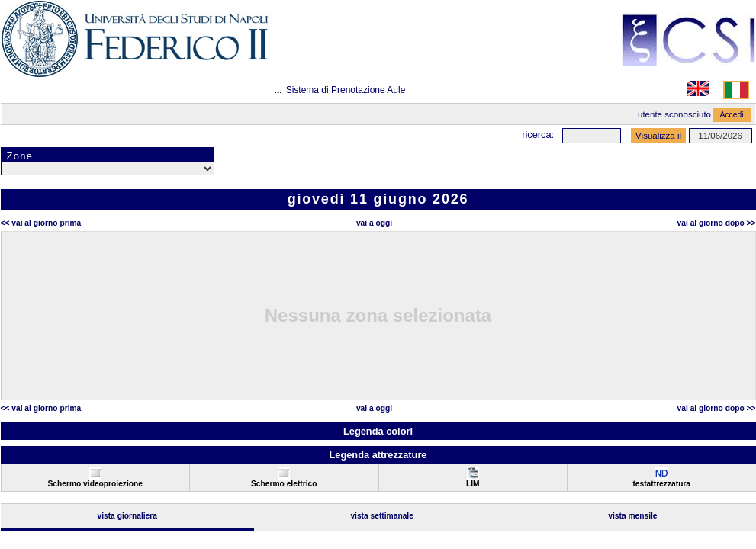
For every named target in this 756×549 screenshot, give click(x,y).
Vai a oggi (374, 223)
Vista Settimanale (382, 516)
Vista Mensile (632, 516)
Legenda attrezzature (378, 455)
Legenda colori (378, 431)
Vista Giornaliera (127, 516)
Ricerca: (538, 135)
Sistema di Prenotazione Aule (346, 90)
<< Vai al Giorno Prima (41, 223)
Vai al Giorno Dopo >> (717, 223)
